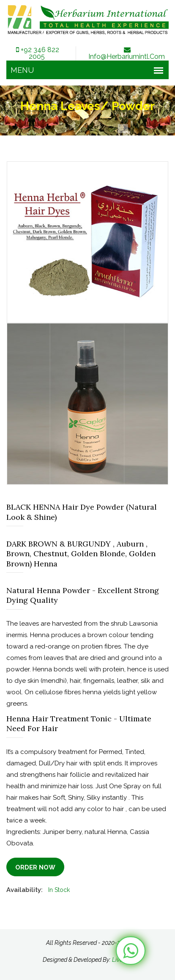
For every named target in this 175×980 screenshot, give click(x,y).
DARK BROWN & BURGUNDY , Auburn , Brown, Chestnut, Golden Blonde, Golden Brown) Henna (81, 554)
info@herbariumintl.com (127, 53)
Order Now (35, 867)
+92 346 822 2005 (37, 53)
